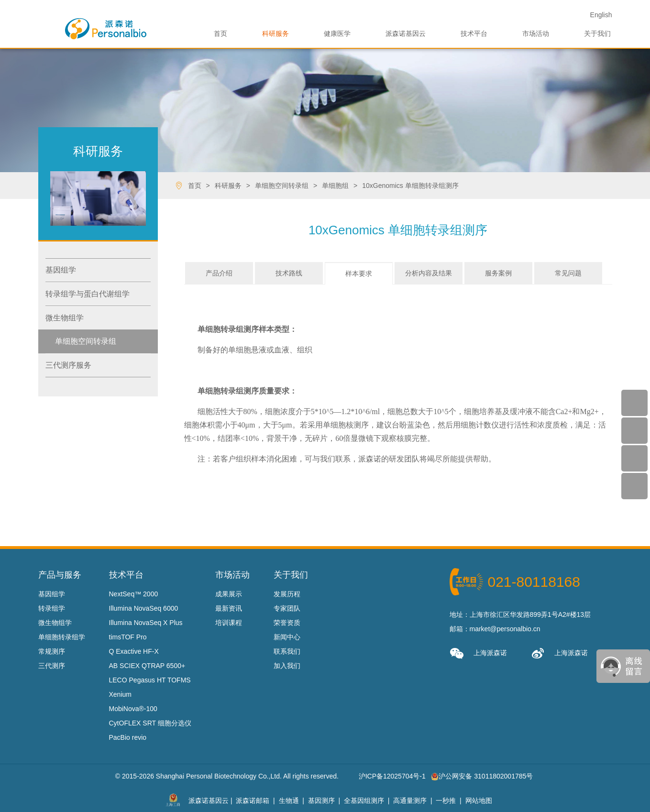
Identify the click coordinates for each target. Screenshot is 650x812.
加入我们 (287, 666)
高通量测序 (410, 800)
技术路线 (289, 273)
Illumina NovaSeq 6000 (144, 608)
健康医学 (337, 33)
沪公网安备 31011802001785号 (482, 776)
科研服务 (275, 33)
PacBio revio (128, 737)
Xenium (120, 694)
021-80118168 (534, 582)
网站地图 (479, 800)
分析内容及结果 (429, 273)
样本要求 (359, 274)
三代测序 (52, 666)
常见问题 (568, 273)
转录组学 (52, 608)
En (601, 15)
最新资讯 (229, 608)
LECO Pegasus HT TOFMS (150, 680)
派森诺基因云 (406, 33)
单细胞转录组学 (62, 637)
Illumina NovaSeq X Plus (146, 623)
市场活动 (536, 33)
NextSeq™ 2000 (134, 594)
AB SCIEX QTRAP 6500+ (147, 666)
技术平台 (474, 33)
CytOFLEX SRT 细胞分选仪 (150, 723)
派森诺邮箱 (253, 800)
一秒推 (446, 800)
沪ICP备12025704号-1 (392, 776)
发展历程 (287, 594)
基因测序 (321, 800)
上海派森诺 (478, 653)
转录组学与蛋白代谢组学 (88, 294)
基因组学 (61, 270)
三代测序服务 (68, 365)
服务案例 (498, 273)
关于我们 (597, 33)
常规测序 (52, 651)
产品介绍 (219, 273)
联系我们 (287, 651)
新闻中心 (287, 637)
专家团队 (287, 608)
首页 (220, 33)
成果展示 (229, 594)
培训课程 (229, 623)
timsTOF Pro (128, 637)
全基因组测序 (364, 800)
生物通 (289, 800)
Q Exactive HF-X (134, 651)
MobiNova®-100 (133, 709)
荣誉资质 (287, 623)
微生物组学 (65, 318)
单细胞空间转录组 (86, 341)
